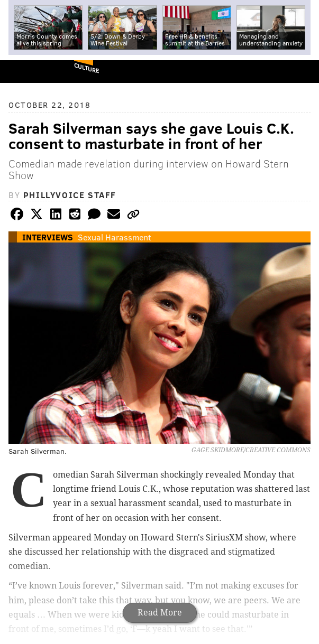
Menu (302, 72)
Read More (160, 613)
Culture (86, 68)
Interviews (48, 237)
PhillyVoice (26, 71)
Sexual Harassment (115, 237)
